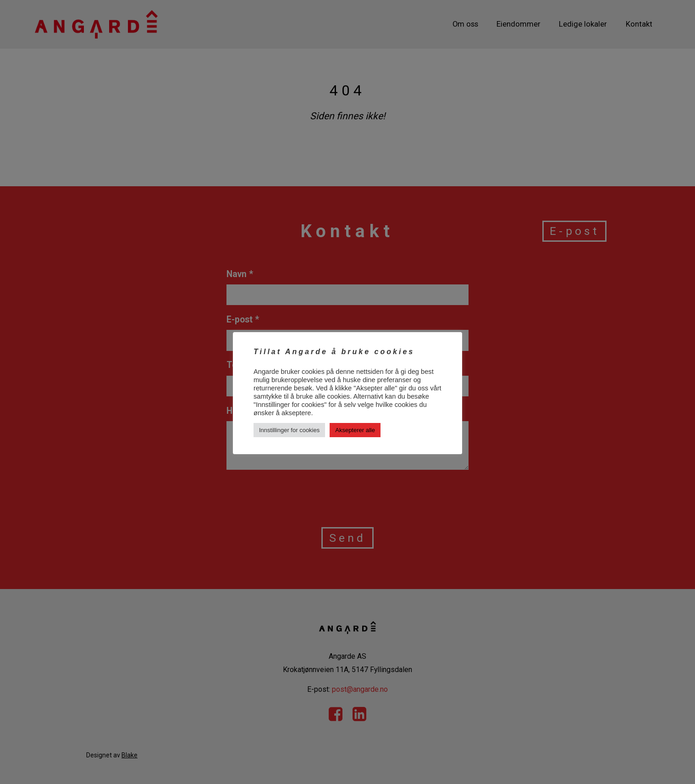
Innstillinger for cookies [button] (289, 430)
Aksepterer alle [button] (355, 430)
